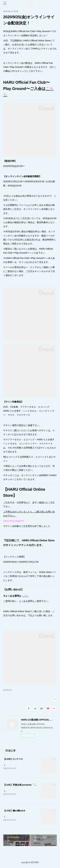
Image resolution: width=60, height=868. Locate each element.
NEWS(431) (7, 690)
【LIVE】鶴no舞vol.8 (14, 811)
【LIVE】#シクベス (13, 759)
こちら (25, 596)
